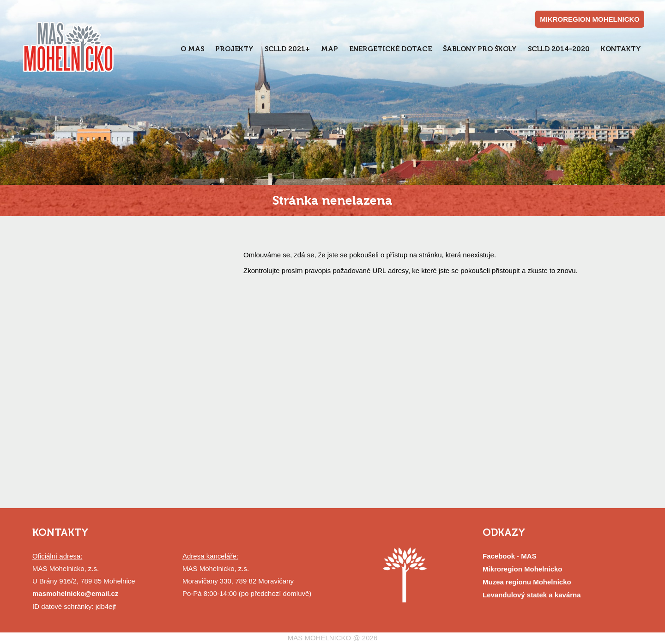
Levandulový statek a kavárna (532, 595)
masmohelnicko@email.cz (75, 593)
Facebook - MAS (510, 556)
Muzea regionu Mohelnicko (527, 582)
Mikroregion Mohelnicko (523, 569)
